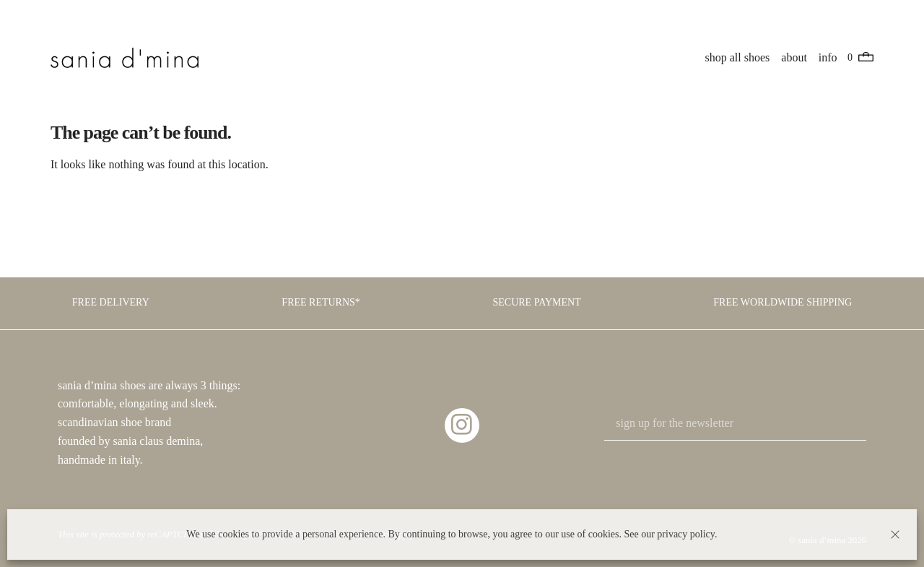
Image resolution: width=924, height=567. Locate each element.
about (794, 57)
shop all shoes (738, 57)
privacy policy (686, 534)
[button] (895, 534)
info (828, 57)
